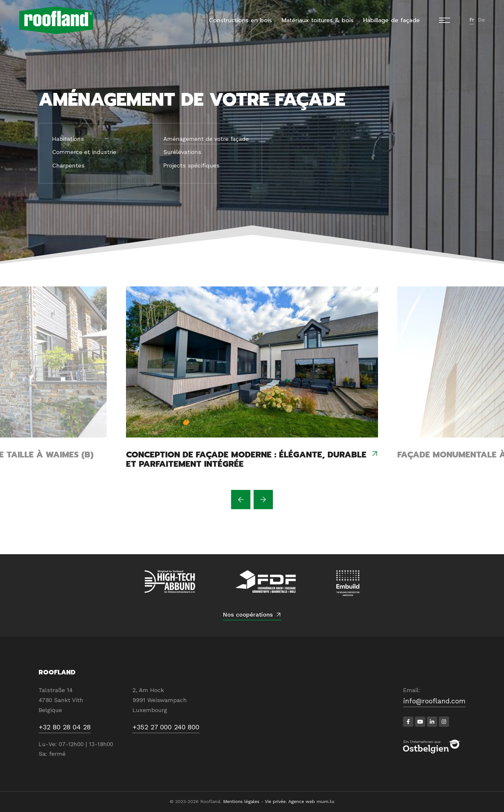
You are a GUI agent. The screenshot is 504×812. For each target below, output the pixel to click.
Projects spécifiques (191, 165)
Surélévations (182, 152)
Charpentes (68, 165)
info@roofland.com (434, 701)
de (481, 20)
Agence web (302, 801)
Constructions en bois (240, 20)
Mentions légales (241, 801)
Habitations (68, 139)
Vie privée (275, 801)
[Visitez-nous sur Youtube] (420, 722)
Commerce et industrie (84, 152)
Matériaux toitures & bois (318, 20)
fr (472, 20)
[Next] (263, 500)
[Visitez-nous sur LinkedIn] (432, 722)
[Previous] (241, 500)
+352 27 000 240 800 (166, 727)
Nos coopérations (248, 614)
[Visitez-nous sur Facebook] (408, 722)
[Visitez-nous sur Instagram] (444, 722)
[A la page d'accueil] (56, 20)
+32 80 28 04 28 (65, 727)
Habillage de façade (392, 20)
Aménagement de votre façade (206, 139)
